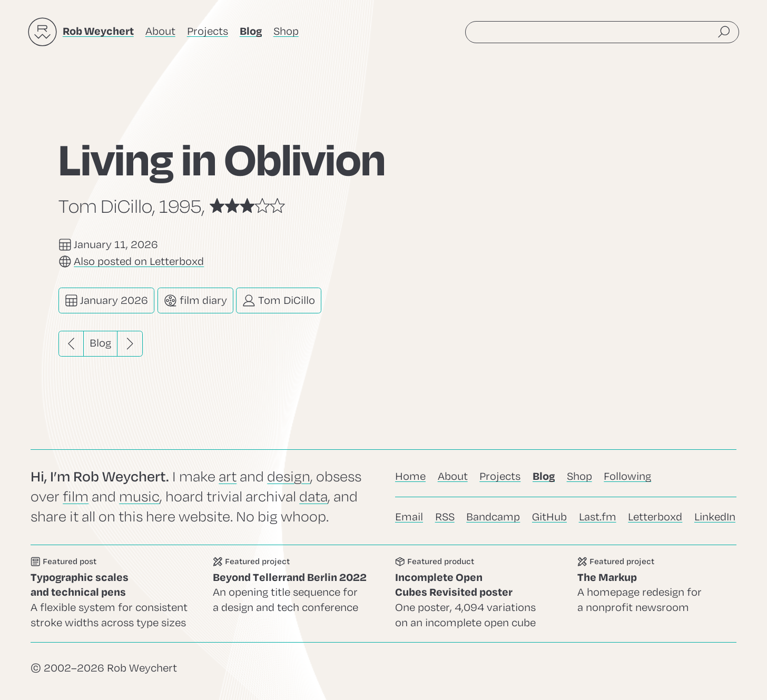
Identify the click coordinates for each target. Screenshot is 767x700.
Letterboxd (655, 517)
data (313, 497)
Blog (100, 343)
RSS (445, 517)
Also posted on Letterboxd (139, 262)
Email (409, 517)
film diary (195, 300)
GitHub (549, 517)
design (289, 477)
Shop (286, 31)
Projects (208, 31)
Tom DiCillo (279, 300)
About (160, 31)
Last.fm (598, 517)
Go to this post (110, 594)
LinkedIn (715, 517)
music (139, 497)
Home (410, 476)
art (228, 477)
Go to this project (292, 594)
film (76, 497)
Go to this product (475, 594)
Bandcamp (493, 517)
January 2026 (107, 300)
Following (627, 476)
